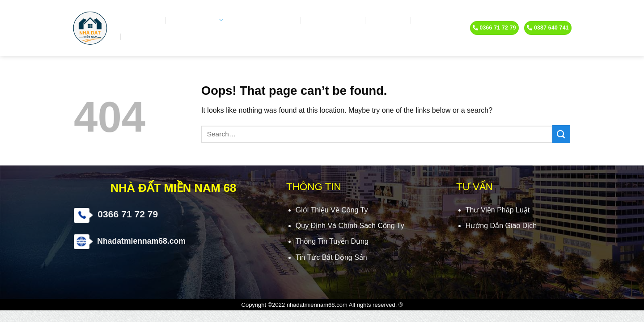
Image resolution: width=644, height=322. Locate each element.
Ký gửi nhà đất (335, 20)
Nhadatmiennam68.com (141, 241)
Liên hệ (139, 37)
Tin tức (430, 20)
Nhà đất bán (197, 20)
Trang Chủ (142, 20)
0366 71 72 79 (128, 214)
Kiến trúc (389, 20)
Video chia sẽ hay (265, 20)
